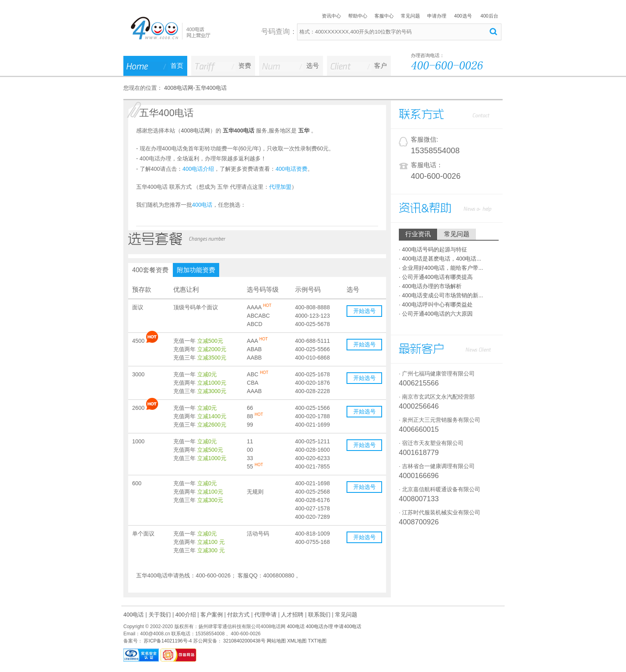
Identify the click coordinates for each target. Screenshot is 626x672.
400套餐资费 (150, 270)
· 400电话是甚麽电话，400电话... (440, 259)
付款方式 (238, 615)
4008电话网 (179, 88)
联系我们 (319, 615)
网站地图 (276, 641)
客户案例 (212, 615)
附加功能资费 (196, 270)
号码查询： (279, 32)
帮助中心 (358, 16)
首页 (177, 66)
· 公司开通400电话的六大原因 (436, 314)
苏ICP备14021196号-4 (167, 641)
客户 (380, 66)
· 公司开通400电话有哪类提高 (436, 277)
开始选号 (365, 311)
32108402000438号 (244, 641)
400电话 (134, 615)
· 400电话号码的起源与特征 (433, 249)
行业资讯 (418, 234)
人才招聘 (292, 615)
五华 (304, 130)
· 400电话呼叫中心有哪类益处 (436, 304)
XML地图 (297, 641)
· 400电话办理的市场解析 (430, 286)
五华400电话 (211, 88)
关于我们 (160, 615)
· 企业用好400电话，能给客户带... (441, 268)
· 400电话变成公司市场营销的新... (441, 295)
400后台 (489, 16)
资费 (245, 66)
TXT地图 (317, 641)
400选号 (463, 16)
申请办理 (437, 16)
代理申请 (265, 615)
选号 (313, 66)
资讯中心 (331, 16)
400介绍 (185, 615)
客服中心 (384, 16)
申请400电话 (348, 627)
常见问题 (410, 16)
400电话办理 (319, 627)
